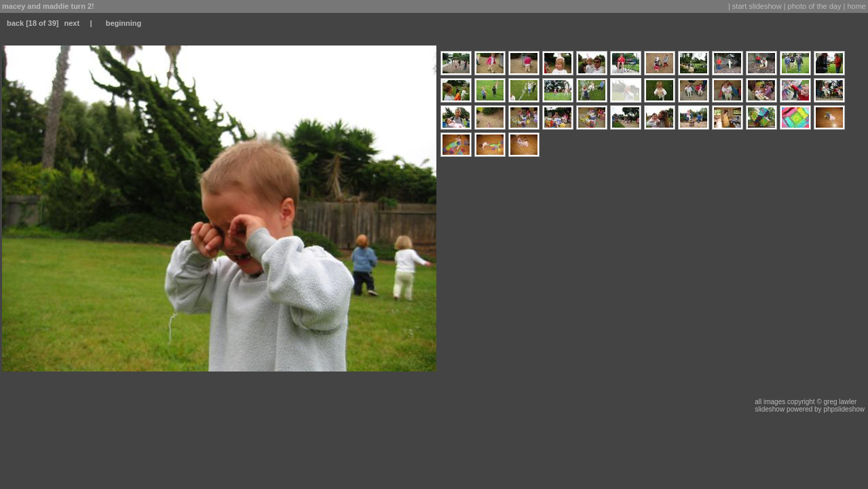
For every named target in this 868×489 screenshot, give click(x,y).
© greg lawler (836, 402)
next (72, 23)
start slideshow (757, 6)
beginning (124, 23)
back (15, 23)
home (856, 6)
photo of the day (815, 6)
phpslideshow (844, 409)
